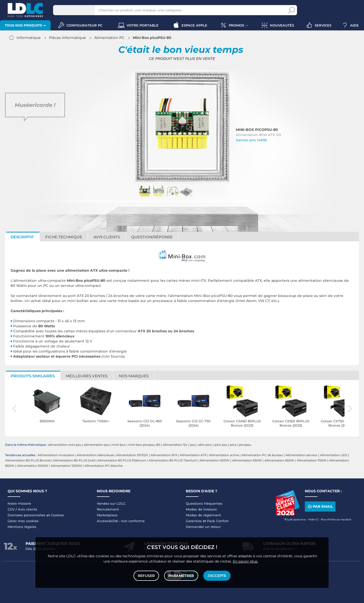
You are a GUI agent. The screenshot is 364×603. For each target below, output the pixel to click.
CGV (11, 509)
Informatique (29, 38)
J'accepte (217, 576)
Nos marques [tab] (134, 376)
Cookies (57, 515)
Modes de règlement (203, 515)
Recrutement (108, 509)
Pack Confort (218, 521)
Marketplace (107, 515)
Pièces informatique (67, 38)
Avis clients (28, 509)
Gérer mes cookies (23, 521)
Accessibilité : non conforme (121, 521)
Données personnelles (27, 515)
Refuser (146, 576)
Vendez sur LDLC (111, 503)
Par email (320, 507)
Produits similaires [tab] (33, 376)
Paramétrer (181, 576)
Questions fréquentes (204, 503)
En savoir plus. (245, 561)
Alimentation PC (109, 38)
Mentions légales (22, 527)
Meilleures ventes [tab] (87, 376)
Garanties (194, 521)
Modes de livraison (201, 509)
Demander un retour (203, 527)
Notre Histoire (19, 503)
